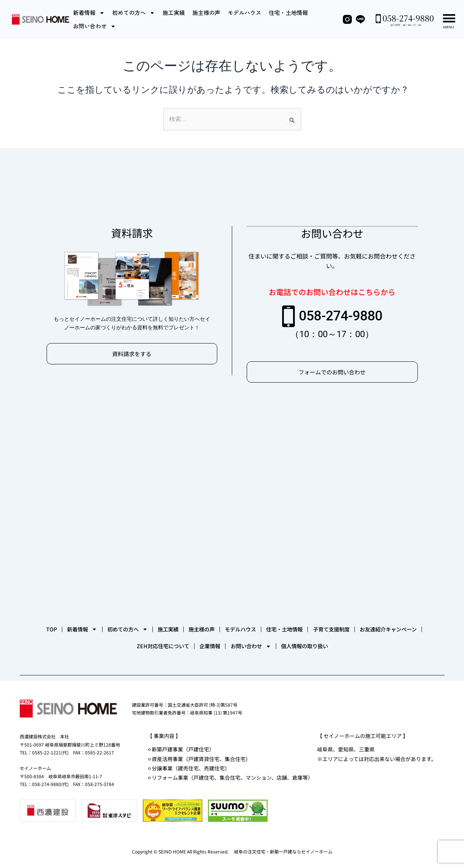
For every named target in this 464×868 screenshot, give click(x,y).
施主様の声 (206, 12)
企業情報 (278, 645)
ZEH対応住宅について (215, 645)
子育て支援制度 (57, 645)
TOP (63, 623)
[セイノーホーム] (232, 503)
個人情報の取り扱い (404, 645)
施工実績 (174, 12)
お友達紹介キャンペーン (132, 645)
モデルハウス (244, 12)
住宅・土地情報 (288, 12)
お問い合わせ (94, 26)
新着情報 (89, 13)
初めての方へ (134, 13)
